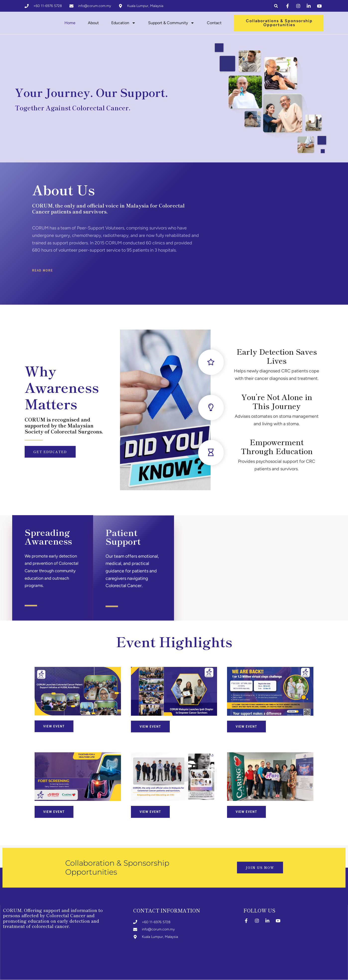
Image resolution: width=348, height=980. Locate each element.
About (93, 23)
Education (123, 23)
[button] (276, 6)
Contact (214, 23)
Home (70, 23)
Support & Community (171, 23)
